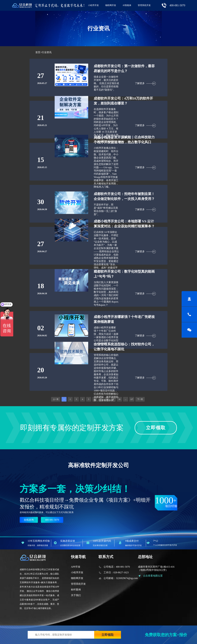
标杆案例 (76, 590)
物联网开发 (111, 5)
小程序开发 (93, 5)
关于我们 (76, 595)
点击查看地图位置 (153, 576)
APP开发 (76, 567)
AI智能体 (127, 5)
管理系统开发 (144, 5)
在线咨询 (29, 520)
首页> (39, 52)
